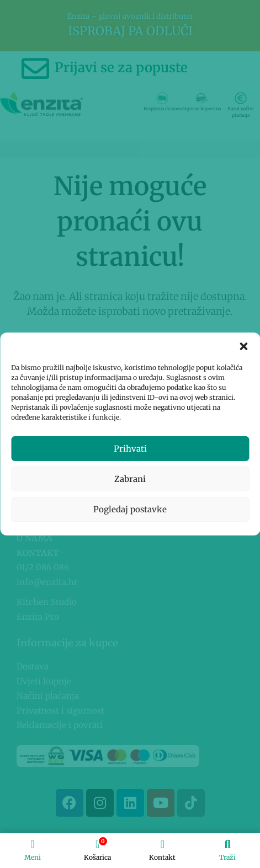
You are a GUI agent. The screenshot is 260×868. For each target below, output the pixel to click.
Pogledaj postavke (130, 509)
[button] (243, 346)
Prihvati (130, 449)
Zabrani (130, 479)
